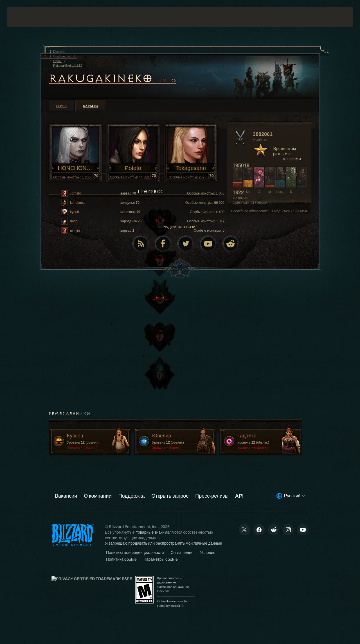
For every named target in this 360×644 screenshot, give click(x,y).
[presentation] (24, 17)
